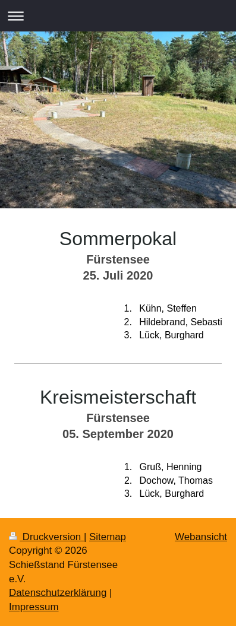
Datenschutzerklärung (58, 593)
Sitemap (108, 537)
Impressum (34, 607)
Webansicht (201, 537)
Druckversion (46, 537)
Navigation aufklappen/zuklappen (118, 16)
